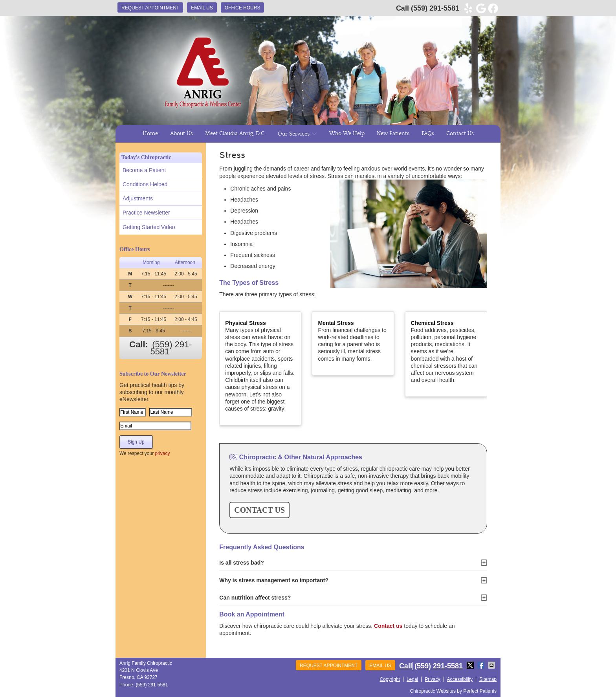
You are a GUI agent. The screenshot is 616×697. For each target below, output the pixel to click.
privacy (162, 453)
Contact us (388, 626)
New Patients (393, 134)
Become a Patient (144, 170)
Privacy (432, 679)
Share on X (471, 665)
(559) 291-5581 (435, 8)
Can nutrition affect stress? (255, 598)
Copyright (390, 679)
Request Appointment (150, 8)
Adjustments (138, 198)
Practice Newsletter (146, 213)
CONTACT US (259, 510)
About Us (181, 134)
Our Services (294, 134)
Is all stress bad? (242, 563)
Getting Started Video (149, 227)
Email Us (202, 8)
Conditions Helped (145, 184)
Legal (412, 679)
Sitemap (488, 679)
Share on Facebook (482, 665)
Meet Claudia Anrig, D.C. (235, 134)
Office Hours (243, 8)
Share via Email (492, 665)
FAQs (428, 134)
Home (150, 134)
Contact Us (460, 134)
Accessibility (460, 679)
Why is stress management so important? (274, 580)
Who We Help (347, 134)
